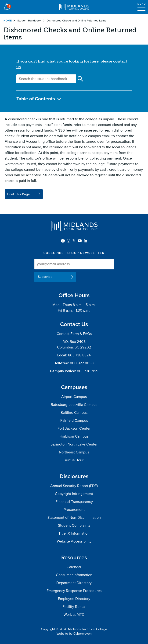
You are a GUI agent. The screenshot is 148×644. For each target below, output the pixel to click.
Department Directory (74, 583)
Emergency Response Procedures (74, 591)
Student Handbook (29, 21)
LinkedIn (85, 241)
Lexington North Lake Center (74, 444)
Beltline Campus (74, 413)
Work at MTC (74, 615)
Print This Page (18, 194)
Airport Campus (74, 397)
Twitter (74, 241)
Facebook (63, 241)
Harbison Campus (74, 436)
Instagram (69, 241)
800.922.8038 (82, 363)
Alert (7, 6)
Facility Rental (74, 607)
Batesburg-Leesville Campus (74, 405)
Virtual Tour (74, 460)
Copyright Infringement (74, 494)
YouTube (80, 241)
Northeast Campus (74, 452)
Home (8, 21)
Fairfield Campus (74, 421)
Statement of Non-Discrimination (74, 518)
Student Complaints (74, 526)
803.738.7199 (88, 371)
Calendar (74, 567)
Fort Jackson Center (74, 428)
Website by (74, 634)
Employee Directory (74, 599)
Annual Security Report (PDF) (74, 486)
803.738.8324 (79, 355)
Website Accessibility (74, 541)
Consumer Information (74, 575)
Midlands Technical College (74, 7)
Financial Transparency (74, 502)
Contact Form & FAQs (74, 334)
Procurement (74, 510)
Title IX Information (74, 533)
